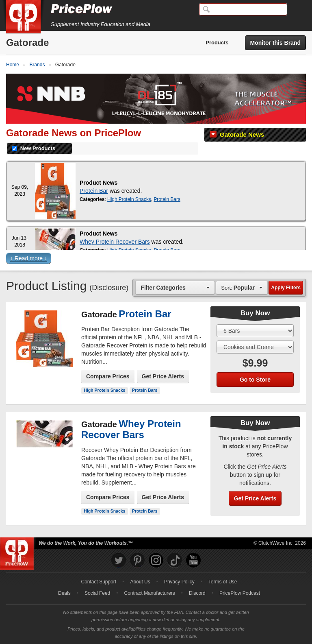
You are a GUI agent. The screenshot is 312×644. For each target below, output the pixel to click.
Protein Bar (94, 191)
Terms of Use (223, 582)
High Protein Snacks (129, 199)
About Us (140, 582)
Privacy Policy (179, 582)
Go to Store (255, 380)
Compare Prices (108, 376)
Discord (197, 593)
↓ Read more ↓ (29, 258)
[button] (156, 260)
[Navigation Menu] (297, 10)
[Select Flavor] (255, 347)
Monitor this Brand (275, 43)
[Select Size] (255, 331)
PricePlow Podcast (240, 593)
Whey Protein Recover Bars (115, 242)
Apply (286, 288)
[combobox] (175, 287)
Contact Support (99, 582)
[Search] (243, 9)
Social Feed (97, 593)
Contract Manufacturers (149, 593)
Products (217, 43)
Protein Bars (167, 199)
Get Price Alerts (163, 376)
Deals (64, 593)
